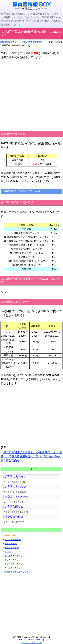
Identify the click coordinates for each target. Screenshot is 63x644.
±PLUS (8, 552)
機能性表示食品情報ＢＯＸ (17, 572)
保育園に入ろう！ (15, 477)
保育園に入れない (15, 487)
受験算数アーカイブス (15, 564)
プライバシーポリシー (32, 642)
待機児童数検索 (14, 517)
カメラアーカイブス (14, 568)
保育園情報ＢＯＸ (8, 42)
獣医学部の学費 (12, 548)
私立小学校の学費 (13, 540)
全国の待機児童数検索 (32, 42)
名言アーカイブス (13, 560)
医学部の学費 (11, 544)
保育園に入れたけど (17, 497)
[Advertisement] (32, 95)
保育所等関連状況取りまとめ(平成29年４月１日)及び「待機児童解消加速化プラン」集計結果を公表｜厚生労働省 (31, 456)
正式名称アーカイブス (15, 556)
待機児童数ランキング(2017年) (21, 191)
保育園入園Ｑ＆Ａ (15, 507)
